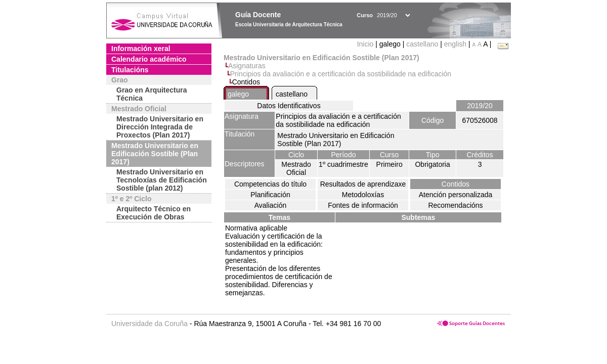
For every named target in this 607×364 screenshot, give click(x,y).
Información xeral (141, 49)
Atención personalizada (456, 195)
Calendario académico (149, 59)
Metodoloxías (363, 195)
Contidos (456, 184)
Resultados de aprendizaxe (363, 184)
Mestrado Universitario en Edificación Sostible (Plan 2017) (155, 154)
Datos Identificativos (289, 106)
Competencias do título (270, 184)
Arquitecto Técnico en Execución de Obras (154, 213)
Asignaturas (247, 66)
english (455, 44)
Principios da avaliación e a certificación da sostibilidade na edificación (341, 74)
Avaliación (271, 205)
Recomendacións (455, 205)
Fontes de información (363, 205)
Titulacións (130, 70)
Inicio (366, 44)
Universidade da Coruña (149, 324)
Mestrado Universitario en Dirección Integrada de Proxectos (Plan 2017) (160, 127)
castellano (422, 44)
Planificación (270, 195)
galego (238, 94)
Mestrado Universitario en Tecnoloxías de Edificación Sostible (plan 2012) (162, 180)
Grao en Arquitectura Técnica (152, 94)
